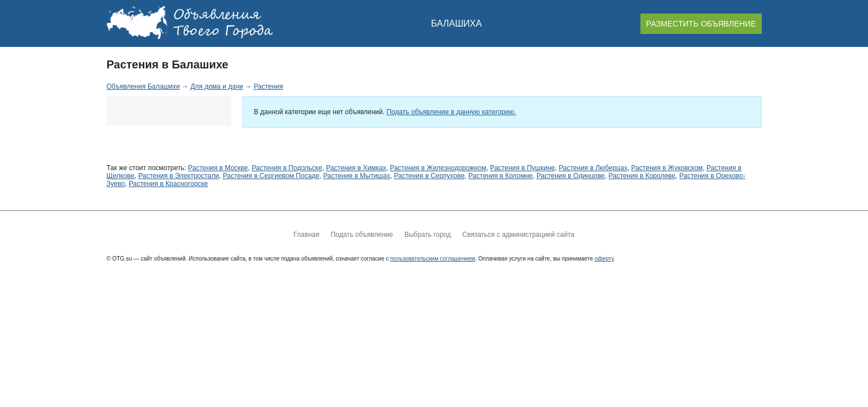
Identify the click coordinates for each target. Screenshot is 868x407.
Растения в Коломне (500, 176)
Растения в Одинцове (571, 176)
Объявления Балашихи (143, 86)
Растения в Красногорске (168, 184)
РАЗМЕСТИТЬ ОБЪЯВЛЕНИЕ (701, 24)
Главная (307, 235)
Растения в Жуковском (667, 168)
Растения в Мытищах (357, 176)
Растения (268, 86)
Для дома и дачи (217, 86)
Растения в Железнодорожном (438, 168)
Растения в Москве (218, 168)
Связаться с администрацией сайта (518, 235)
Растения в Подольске (287, 168)
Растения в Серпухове (429, 176)
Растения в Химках (356, 168)
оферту (604, 259)
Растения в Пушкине (523, 168)
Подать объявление (361, 235)
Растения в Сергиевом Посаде (271, 176)
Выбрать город (428, 235)
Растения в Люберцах (593, 168)
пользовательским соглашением (433, 259)
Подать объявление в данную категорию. (451, 112)
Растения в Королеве (642, 176)
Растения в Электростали (179, 176)
